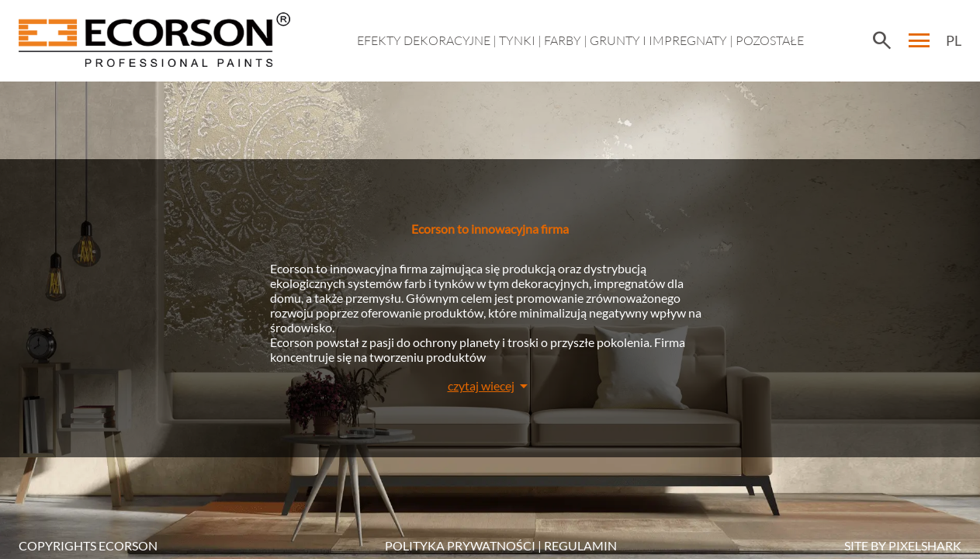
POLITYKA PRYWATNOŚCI (460, 545)
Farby (563, 40)
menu (919, 40)
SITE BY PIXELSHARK (903, 545)
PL (954, 40)
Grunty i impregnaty (658, 40)
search (881, 40)
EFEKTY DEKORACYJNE (424, 40)
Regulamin (580, 545)
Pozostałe (770, 40)
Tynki (517, 40)
